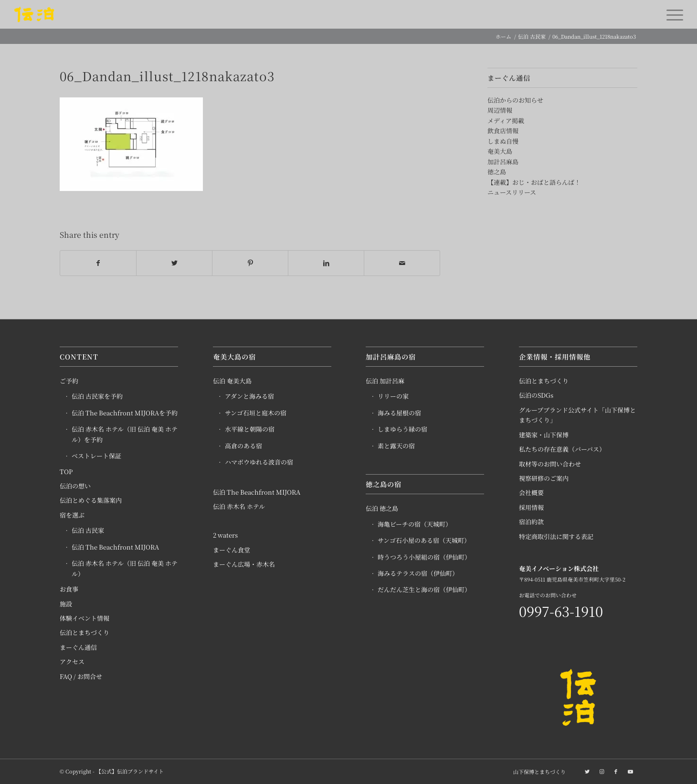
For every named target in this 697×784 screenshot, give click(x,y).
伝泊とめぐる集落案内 (91, 501)
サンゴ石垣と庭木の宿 (256, 413)
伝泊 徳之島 (382, 509)
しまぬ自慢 (503, 141)
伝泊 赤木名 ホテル (239, 506)
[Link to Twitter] (587, 771)
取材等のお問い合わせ (550, 464)
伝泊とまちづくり (84, 633)
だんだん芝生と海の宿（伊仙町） (424, 590)
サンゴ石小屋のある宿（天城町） (424, 541)
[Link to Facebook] (616, 771)
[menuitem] (537, 772)
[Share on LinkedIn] (326, 263)
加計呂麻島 (503, 162)
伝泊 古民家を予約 (97, 397)
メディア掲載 (506, 121)
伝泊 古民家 (88, 531)
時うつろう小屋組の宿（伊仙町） (424, 557)
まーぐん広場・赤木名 (244, 565)
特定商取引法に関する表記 (556, 536)
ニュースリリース (512, 192)
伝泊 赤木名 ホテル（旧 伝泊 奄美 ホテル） (125, 569)
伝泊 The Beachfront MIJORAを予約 (125, 413)
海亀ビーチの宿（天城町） (415, 524)
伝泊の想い (75, 486)
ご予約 (69, 381)
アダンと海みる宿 (249, 397)
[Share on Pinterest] (250, 263)
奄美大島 (500, 151)
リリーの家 (393, 397)
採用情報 (531, 507)
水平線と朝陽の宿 (250, 429)
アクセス (72, 662)
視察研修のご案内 (544, 478)
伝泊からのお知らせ (515, 100)
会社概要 (531, 493)
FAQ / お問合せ (81, 676)
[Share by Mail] (402, 263)
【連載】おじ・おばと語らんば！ (534, 182)
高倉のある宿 (243, 446)
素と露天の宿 (396, 446)
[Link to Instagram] (602, 771)
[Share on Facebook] (98, 263)
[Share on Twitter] (174, 263)
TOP (66, 471)
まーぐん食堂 (232, 550)
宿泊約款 (531, 522)
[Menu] (672, 14)
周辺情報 (500, 110)
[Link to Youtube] (630, 771)
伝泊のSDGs (536, 396)
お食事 (69, 589)
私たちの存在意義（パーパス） (562, 450)
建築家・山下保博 (544, 435)
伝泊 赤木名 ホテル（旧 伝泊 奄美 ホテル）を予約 (125, 434)
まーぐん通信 (78, 647)
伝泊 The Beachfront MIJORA (115, 547)
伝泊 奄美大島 (232, 381)
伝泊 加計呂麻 (385, 381)
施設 (66, 604)
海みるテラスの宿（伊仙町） (418, 573)
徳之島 (497, 172)
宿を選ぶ (72, 515)
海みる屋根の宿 (399, 413)
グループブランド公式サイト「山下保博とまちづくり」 (577, 415)
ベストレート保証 (96, 456)
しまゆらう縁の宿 (402, 429)
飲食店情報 (503, 131)
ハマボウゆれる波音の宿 (259, 462)
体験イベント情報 (84, 618)
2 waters (225, 535)
